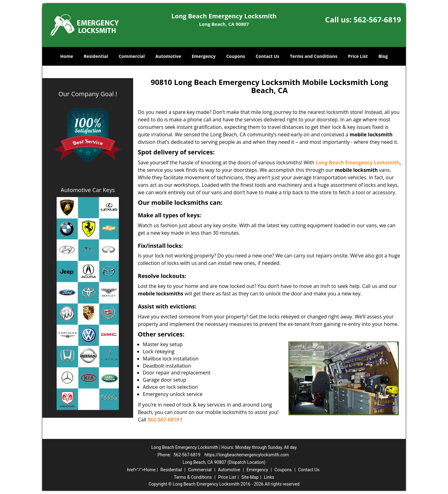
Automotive (168, 56)
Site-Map (250, 477)
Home (67, 56)
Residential (96, 56)
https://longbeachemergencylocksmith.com (247, 455)
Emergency (204, 56)
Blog (383, 56)
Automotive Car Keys (88, 190)
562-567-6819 (377, 19)
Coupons (236, 56)
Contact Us (268, 56)
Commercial (132, 56)
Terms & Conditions (193, 477)
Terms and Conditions (314, 56)
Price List (358, 56)
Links (269, 477)
